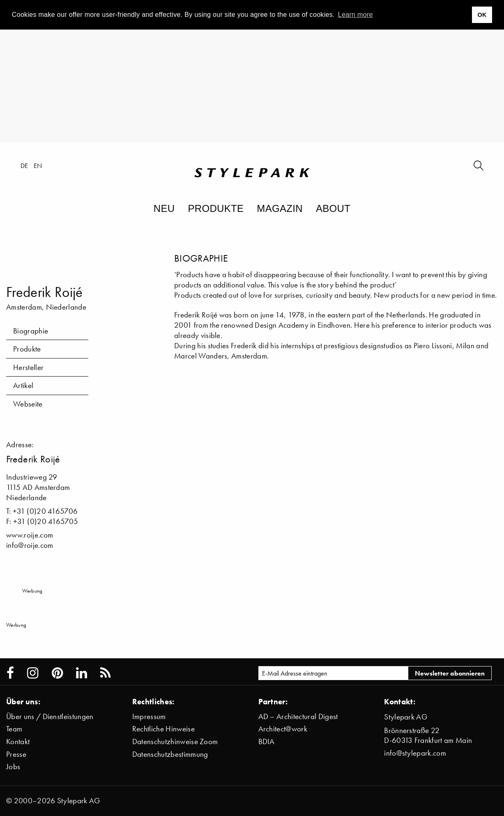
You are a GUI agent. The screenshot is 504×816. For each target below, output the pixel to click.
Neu (164, 208)
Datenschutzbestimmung (170, 754)
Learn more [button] (356, 15)
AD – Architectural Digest (298, 716)
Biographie (31, 331)
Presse (16, 754)
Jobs (13, 767)
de (24, 165)
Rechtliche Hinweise (163, 729)
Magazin (280, 208)
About (333, 208)
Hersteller (28, 367)
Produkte (216, 208)
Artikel (23, 385)
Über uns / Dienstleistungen (50, 716)
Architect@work (283, 729)
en (38, 165)
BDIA (267, 741)
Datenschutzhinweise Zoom (175, 741)
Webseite (28, 404)
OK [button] (482, 15)
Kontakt (18, 741)
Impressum (149, 716)
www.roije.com (30, 535)
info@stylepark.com (415, 753)
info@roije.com (30, 545)
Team (14, 729)
